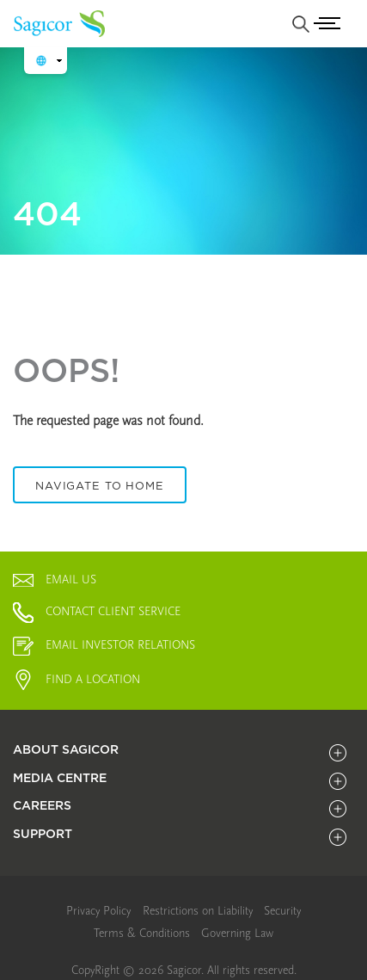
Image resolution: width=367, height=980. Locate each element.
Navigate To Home (100, 486)
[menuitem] (98, 912)
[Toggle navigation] (330, 24)
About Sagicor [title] (66, 749)
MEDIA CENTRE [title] (60, 778)
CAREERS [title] (42, 805)
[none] (302, 24)
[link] (98, 911)
